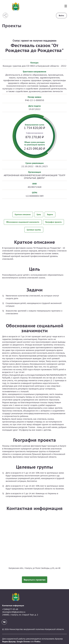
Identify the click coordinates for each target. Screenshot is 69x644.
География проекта (53, 221)
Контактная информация (13, 603)
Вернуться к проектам (35, 577)
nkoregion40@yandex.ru (14, 610)
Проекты (12, 26)
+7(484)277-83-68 (10, 607)
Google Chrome (23, 639)
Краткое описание (23, 214)
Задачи (50, 214)
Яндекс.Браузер (9, 639)
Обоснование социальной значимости (23, 221)
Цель (39, 214)
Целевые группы (34, 228)
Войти (61, 16)
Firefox (37, 639)
